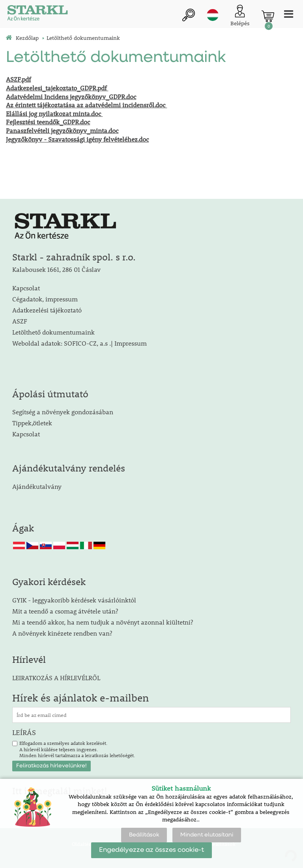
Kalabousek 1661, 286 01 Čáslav (56, 269)
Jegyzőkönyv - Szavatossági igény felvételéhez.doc (77, 139)
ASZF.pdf (18, 79)
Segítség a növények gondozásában (63, 412)
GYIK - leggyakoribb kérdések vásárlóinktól (74, 600)
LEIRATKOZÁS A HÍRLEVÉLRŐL (56, 678)
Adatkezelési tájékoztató (47, 310)
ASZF (20, 321)
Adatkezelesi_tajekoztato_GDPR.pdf (57, 88)
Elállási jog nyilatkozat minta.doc (54, 113)
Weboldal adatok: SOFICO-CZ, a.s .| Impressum (79, 343)
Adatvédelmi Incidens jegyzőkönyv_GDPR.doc (71, 96)
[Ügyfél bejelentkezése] (240, 16)
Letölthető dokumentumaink (53, 332)
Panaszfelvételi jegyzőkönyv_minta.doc (62, 130)
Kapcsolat (26, 288)
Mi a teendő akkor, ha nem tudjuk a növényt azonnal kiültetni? (103, 622)
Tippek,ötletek (32, 423)
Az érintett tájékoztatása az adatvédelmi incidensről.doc (86, 105)
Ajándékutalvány (37, 486)
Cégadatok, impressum (45, 299)
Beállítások (144, 835)
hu (213, 15)
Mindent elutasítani (207, 835)
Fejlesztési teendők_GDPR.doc (48, 122)
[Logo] (37, 14)
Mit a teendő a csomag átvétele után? (65, 611)
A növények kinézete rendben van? (62, 633)
